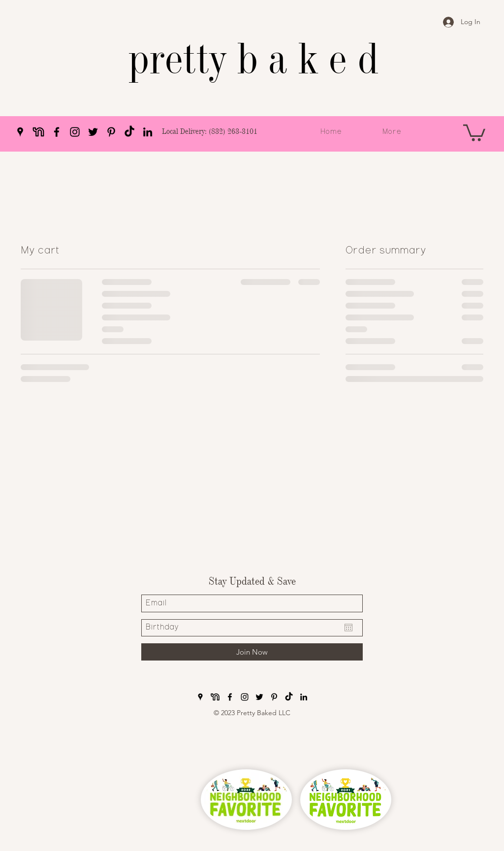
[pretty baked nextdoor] (38, 132)
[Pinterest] (111, 132)
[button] (474, 132)
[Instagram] (75, 132)
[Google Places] (20, 132)
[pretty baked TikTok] (129, 132)
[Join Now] (252, 652)
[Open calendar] (348, 628)
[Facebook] (57, 132)
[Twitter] (93, 132)
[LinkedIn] (148, 132)
